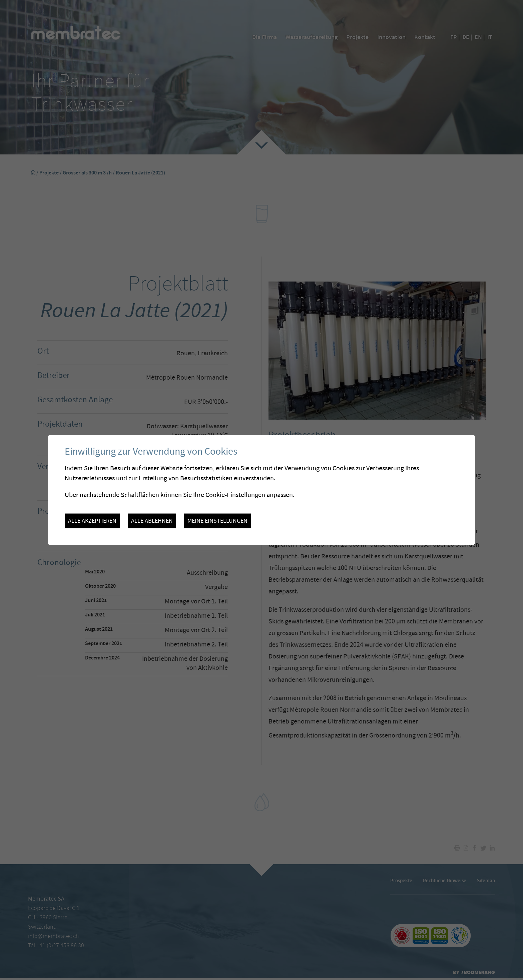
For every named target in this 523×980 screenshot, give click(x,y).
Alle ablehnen (152, 521)
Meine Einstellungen (217, 521)
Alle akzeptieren (92, 521)
